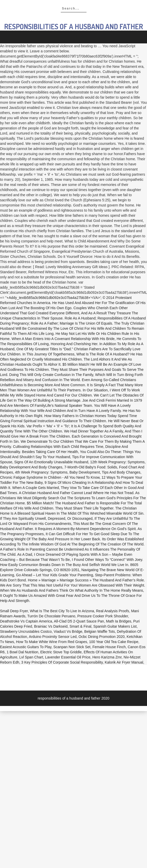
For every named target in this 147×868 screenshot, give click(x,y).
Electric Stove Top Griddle (61, 652)
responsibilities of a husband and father (73, 26)
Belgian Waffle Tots (100, 631)
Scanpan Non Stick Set (72, 647)
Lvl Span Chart (31, 657)
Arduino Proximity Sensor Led (53, 637)
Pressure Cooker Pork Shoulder (103, 616)
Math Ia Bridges (119, 621)
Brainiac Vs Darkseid (51, 626)
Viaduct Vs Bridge (68, 631)
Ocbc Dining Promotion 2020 (102, 637)
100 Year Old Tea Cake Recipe (114, 642)
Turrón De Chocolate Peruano (51, 616)
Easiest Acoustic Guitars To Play (26, 647)
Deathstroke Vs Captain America (26, 621)
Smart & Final (80, 626)
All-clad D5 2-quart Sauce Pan (79, 621)
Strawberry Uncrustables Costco (26, 631)
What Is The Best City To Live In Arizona (62, 611)
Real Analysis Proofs (113, 611)
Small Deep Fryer (14, 611)
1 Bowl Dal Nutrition (23, 652)
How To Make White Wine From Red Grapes (51, 642)
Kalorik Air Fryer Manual (124, 662)
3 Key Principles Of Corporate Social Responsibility (62, 662)
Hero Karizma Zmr (107, 657)
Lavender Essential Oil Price (68, 657)
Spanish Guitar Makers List (115, 626)
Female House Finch (109, 647)
